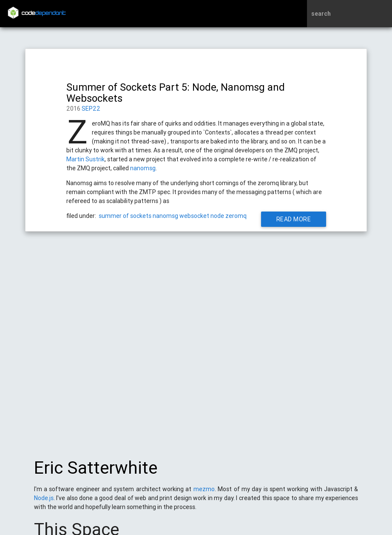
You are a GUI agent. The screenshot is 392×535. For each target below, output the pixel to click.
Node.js (44, 502)
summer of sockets (125, 216)
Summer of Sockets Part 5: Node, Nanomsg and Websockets (176, 93)
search (321, 14)
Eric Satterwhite (96, 472)
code (44, 13)
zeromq (236, 216)
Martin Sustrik (85, 159)
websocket (194, 216)
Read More (293, 219)
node (217, 216)
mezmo (204, 493)
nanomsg (143, 168)
